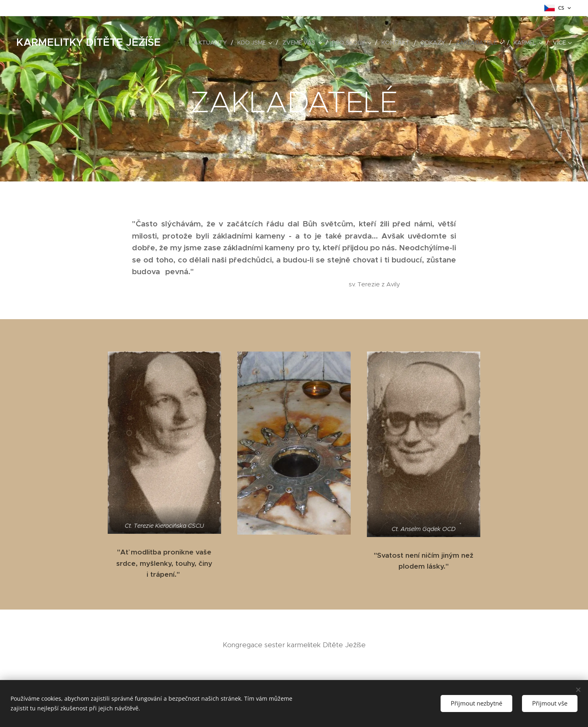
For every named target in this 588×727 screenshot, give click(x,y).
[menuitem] (213, 43)
